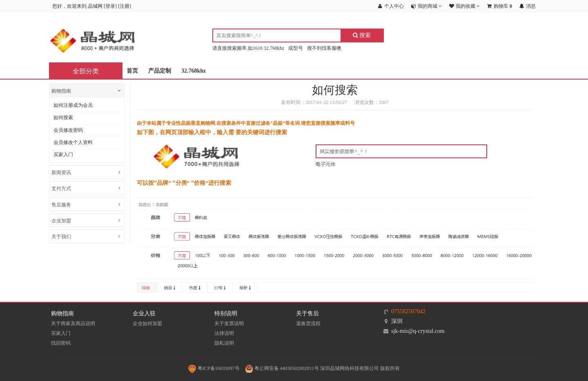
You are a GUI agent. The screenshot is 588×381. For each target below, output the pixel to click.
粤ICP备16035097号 (214, 368)
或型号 (296, 48)
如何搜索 (63, 117)
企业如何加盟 (147, 323)
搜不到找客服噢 (324, 48)
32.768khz (194, 71)
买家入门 (63, 155)
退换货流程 (308, 323)
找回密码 (61, 343)
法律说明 (224, 333)
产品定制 (160, 71)
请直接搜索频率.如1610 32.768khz (248, 48)
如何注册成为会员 (73, 105)
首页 (132, 71)
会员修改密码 (68, 130)
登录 (110, 6)
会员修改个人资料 (73, 142)
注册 (125, 6)
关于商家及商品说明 (73, 323)
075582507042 (408, 311)
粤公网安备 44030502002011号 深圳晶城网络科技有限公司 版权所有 (323, 368)
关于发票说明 (229, 323)
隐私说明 (224, 343)
